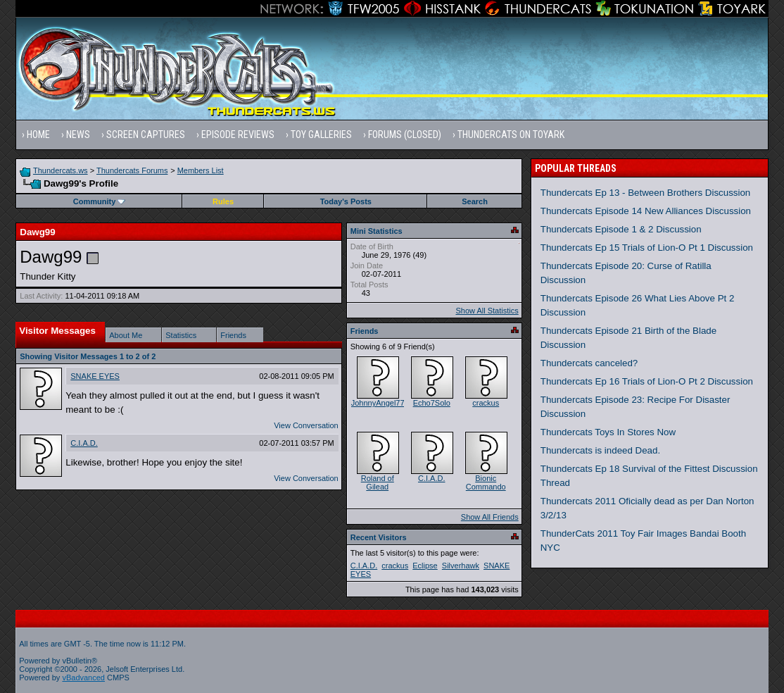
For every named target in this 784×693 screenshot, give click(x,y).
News (78, 135)
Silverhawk (461, 566)
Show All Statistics (487, 311)
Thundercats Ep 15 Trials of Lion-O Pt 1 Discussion (647, 248)
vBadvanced (83, 678)
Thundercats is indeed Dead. (600, 450)
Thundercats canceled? (589, 363)
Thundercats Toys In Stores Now (608, 432)
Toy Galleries (321, 135)
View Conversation (306, 425)
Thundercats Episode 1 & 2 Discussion (621, 229)
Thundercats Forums (132, 170)
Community (100, 201)
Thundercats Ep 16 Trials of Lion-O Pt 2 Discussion (647, 381)
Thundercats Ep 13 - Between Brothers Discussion (646, 193)
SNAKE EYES (95, 376)
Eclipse (425, 566)
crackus (486, 403)
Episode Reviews (238, 135)
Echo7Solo (432, 403)
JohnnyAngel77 (378, 403)
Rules (223, 201)
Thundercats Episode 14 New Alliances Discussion (646, 211)
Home (38, 135)
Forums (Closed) (405, 135)
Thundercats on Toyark (511, 135)
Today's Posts (346, 201)
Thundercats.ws (61, 170)
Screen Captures (146, 135)
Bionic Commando (486, 482)
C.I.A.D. (84, 443)
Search (475, 201)
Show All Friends (490, 517)
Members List (201, 170)
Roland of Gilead (378, 482)
